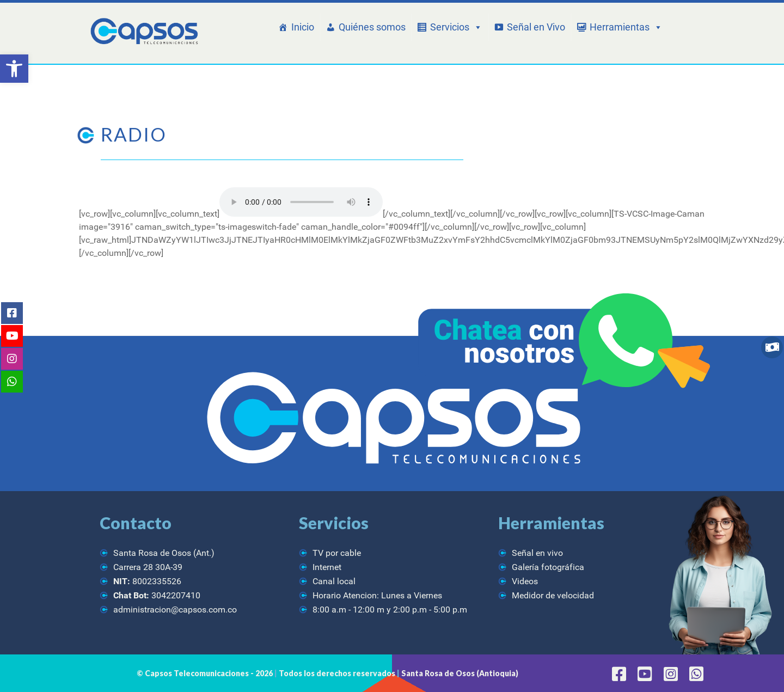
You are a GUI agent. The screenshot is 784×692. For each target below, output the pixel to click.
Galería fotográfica (548, 567)
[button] (14, 69)
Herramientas (626, 27)
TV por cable (337, 553)
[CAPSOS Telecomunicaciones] (143, 32)
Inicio (303, 27)
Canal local (334, 581)
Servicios (456, 27)
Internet (327, 567)
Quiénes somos (372, 27)
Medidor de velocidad (553, 595)
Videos (525, 581)
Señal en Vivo (536, 27)
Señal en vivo (537, 553)
